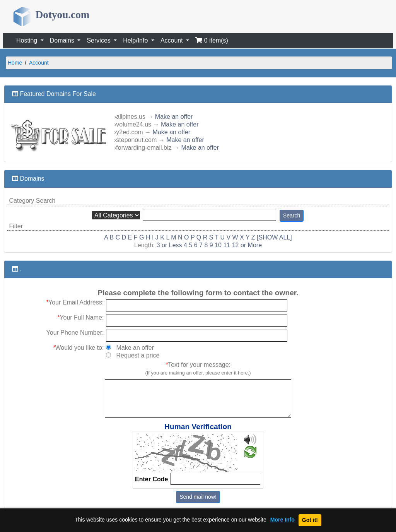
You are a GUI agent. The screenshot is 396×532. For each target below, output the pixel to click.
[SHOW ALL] (274, 237)
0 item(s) (212, 40)
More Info (282, 520)
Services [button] (99, 40)
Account (39, 63)
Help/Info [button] (136, 40)
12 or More (247, 245)
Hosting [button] (28, 40)
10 (218, 245)
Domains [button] (63, 40)
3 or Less (169, 245)
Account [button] (172, 40)
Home (15, 63)
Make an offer (174, 117)
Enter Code (151, 479)
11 (227, 245)
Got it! (310, 520)
